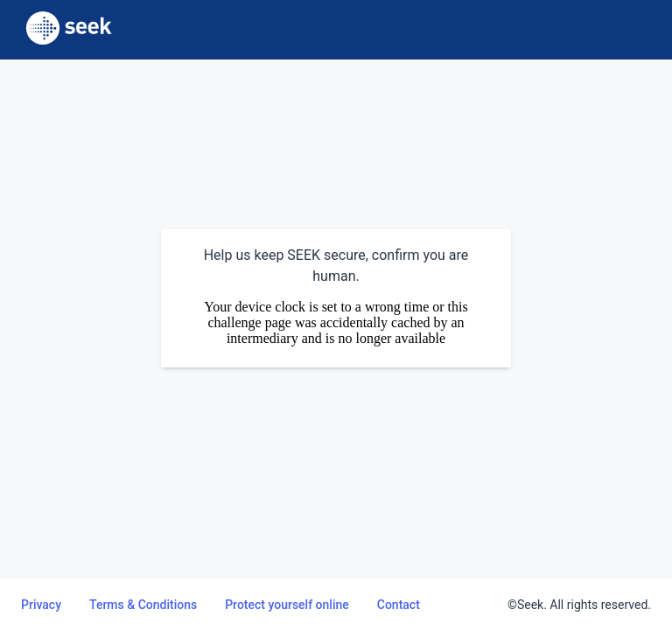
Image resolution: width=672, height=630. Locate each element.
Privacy (41, 605)
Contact (399, 605)
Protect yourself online (287, 605)
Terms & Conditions (143, 605)
